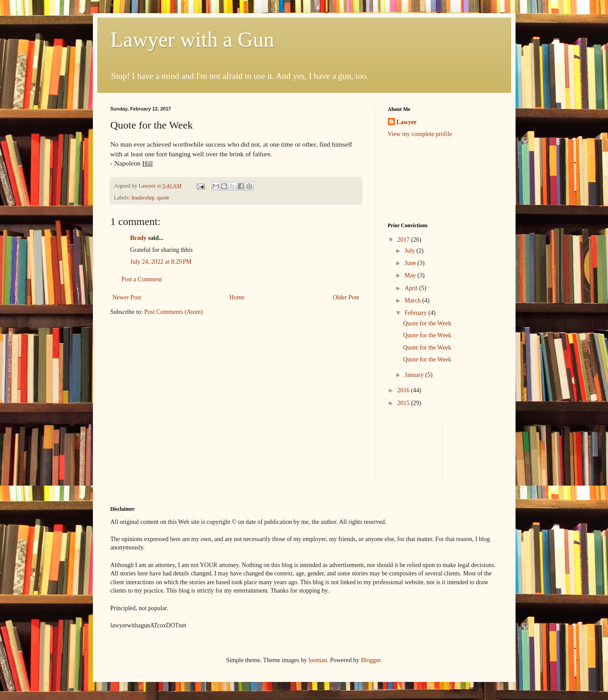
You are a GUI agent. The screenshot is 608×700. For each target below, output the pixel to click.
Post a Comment (142, 279)
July (411, 251)
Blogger (371, 660)
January (415, 375)
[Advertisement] (415, 179)
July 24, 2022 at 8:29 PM (161, 262)
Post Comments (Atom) (174, 312)
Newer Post (127, 297)
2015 (404, 403)
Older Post (346, 297)
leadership (143, 198)
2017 (404, 240)
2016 (404, 390)
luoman (318, 660)
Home (237, 297)
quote (163, 198)
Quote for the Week (427, 323)
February (416, 313)
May (411, 275)
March (413, 300)
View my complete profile (420, 134)
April (412, 288)
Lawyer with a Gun (192, 39)
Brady (138, 238)
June (411, 263)
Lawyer (148, 186)
